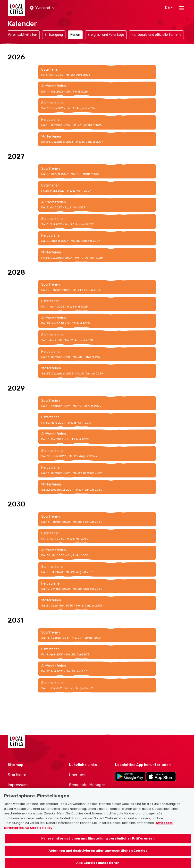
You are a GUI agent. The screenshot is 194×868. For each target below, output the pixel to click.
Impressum (18, 785)
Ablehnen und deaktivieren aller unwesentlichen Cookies (98, 854)
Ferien (75, 35)
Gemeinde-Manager (87, 785)
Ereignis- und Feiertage (106, 35)
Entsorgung (54, 35)
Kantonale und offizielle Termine (156, 35)
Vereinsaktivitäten (22, 35)
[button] (42, 8)
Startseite (17, 775)
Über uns (77, 775)
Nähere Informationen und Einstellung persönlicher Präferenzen (98, 842)
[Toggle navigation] (182, 8)
